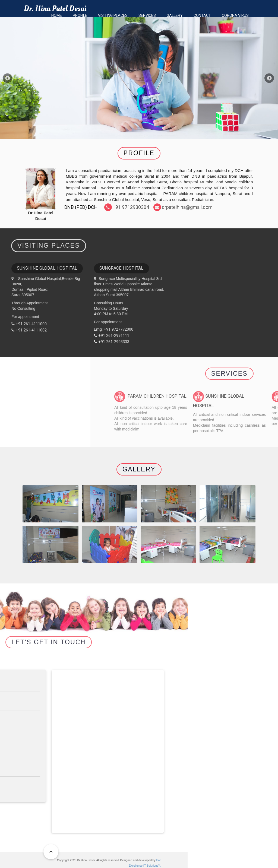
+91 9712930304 (131, 207)
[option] (139, 78)
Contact (202, 15)
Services (147, 15)
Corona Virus (235, 15)
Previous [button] (7, 78)
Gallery (175, 15)
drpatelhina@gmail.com (187, 207)
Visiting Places (113, 15)
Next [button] (269, 78)
